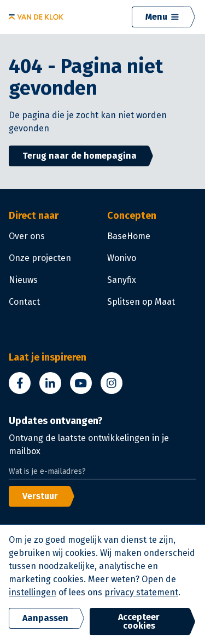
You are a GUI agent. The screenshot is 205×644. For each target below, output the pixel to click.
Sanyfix (122, 280)
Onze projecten (40, 258)
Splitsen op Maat (141, 302)
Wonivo (122, 258)
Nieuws (23, 280)
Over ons (27, 236)
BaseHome (129, 236)
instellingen (33, 592)
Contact (24, 302)
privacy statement (141, 592)
